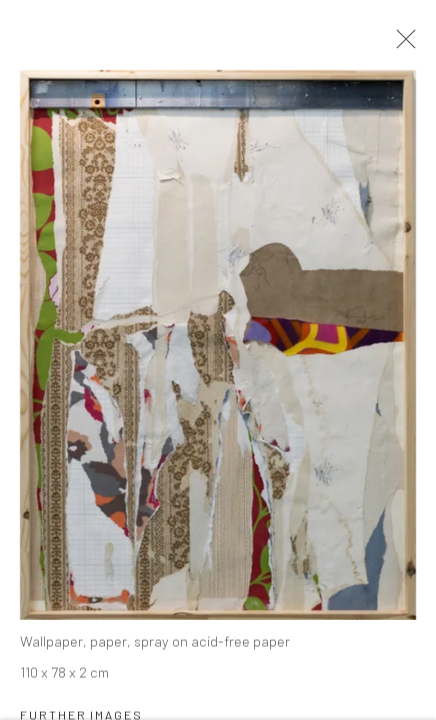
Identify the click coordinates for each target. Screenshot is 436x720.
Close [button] (401, 45)
